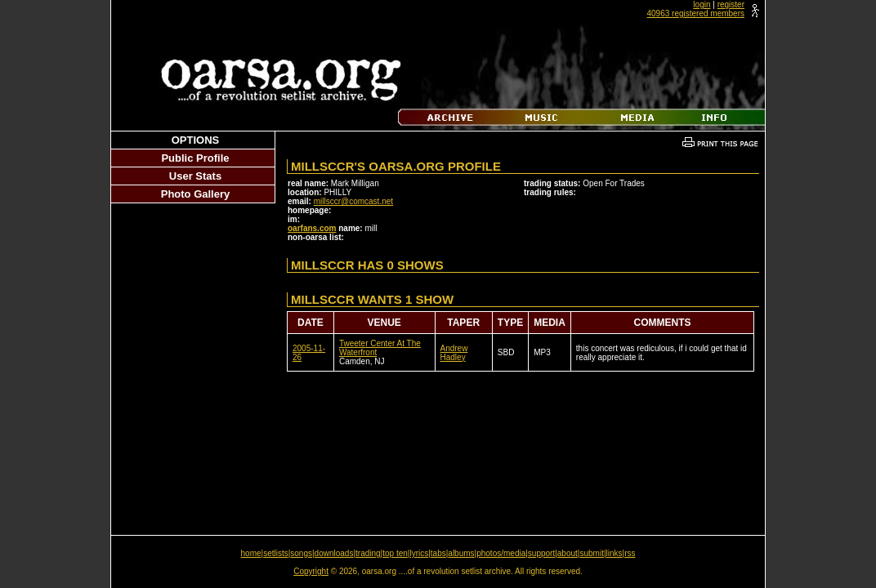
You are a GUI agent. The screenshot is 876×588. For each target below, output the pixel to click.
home (251, 553)
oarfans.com (312, 228)
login (702, 4)
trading (368, 553)
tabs (438, 553)
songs (301, 553)
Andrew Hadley (454, 353)
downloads (334, 553)
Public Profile (195, 158)
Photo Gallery (196, 194)
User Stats (195, 176)
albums (461, 553)
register (731, 4)
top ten (395, 553)
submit (591, 553)
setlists (276, 553)
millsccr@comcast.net (353, 201)
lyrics (419, 553)
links (615, 553)
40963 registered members (695, 13)
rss (630, 553)
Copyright (311, 571)
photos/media (501, 553)
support (541, 553)
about (568, 553)
